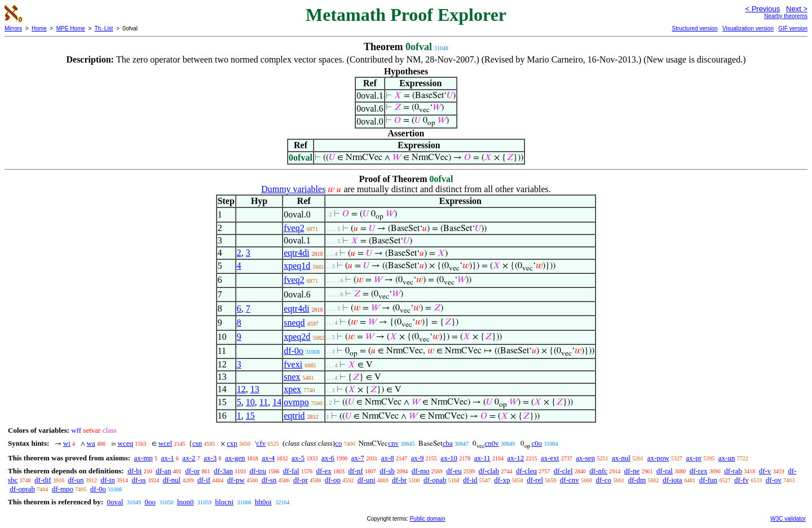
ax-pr (694, 458)
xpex (292, 389)
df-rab (733, 471)
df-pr (301, 480)
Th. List (104, 28)
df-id (470, 480)
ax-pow (658, 458)
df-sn (269, 480)
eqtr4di (296, 253)
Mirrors (13, 28)
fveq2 (294, 228)
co (338, 443)
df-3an (223, 471)
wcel (166, 443)
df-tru (258, 471)
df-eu (454, 471)
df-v (765, 471)
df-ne (632, 471)
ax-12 (516, 458)
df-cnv (570, 480)
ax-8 (388, 458)
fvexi (293, 364)
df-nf (356, 471)
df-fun (709, 480)
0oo (150, 502)
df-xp (502, 480)
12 (241, 389)
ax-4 (268, 458)
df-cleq (526, 471)
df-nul (171, 480)
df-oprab (22, 489)
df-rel (535, 480)
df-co (604, 480)
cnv (393, 443)
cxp (232, 443)
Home (39, 28)
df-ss (138, 480)
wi (67, 443)
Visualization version (748, 28)
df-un (76, 480)
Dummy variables (293, 189)
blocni (225, 502)
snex (292, 377)
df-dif (43, 480)
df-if (204, 480)
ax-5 (298, 458)
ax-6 (328, 458)
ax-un (727, 458)
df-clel (563, 471)
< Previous (762, 9)
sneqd (294, 323)
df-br (399, 480)
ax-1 (168, 458)
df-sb (387, 471)
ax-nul (621, 458)
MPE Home (71, 28)
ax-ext (550, 458)
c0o (537, 443)
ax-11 (482, 458)
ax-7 (358, 458)
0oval (115, 502)
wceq (125, 443)
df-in (107, 480)
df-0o (294, 351)
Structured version (694, 28)
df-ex (323, 471)
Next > (797, 9)
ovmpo (296, 402)
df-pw (236, 480)
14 (277, 402)
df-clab (489, 471)
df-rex (699, 471)
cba (448, 443)
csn (197, 443)
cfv (261, 443)
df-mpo (63, 489)
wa (91, 443)
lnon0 (186, 502)
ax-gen (235, 458)
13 (255, 389)
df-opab (435, 480)
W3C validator (788, 519)
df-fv (742, 480)
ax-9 (418, 458)
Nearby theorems (786, 16)
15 (250, 416)
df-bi (134, 471)
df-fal (291, 471)
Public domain (428, 519)
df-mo (421, 471)
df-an (163, 471)
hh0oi (263, 502)
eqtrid (294, 416)
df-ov (774, 480)
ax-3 (210, 458)
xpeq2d (297, 337)
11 (264, 402)
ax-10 (449, 458)
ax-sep (585, 458)
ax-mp (144, 458)
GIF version (793, 28)
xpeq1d (297, 266)
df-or (192, 471)
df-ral (665, 471)
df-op (333, 480)
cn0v (492, 443)
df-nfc (598, 471)
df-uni (367, 480)
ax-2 (189, 458)
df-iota (672, 480)
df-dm (637, 480)
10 (250, 402)
